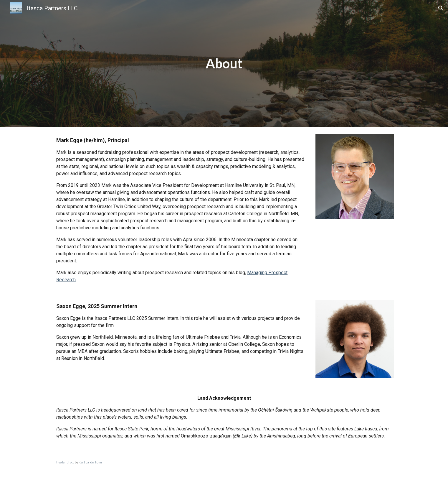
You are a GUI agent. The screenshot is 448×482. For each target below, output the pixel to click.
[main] (224, 64)
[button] (441, 8)
